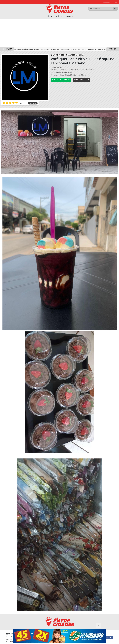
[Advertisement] (60, 33)
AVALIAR (33, 103)
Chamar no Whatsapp (61, 80)
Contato (69, 16)
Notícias (60, 16)
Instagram (81, 80)
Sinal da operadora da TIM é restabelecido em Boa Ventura (27, 49)
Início (50, 16)
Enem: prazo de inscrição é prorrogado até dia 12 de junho (74, 49)
